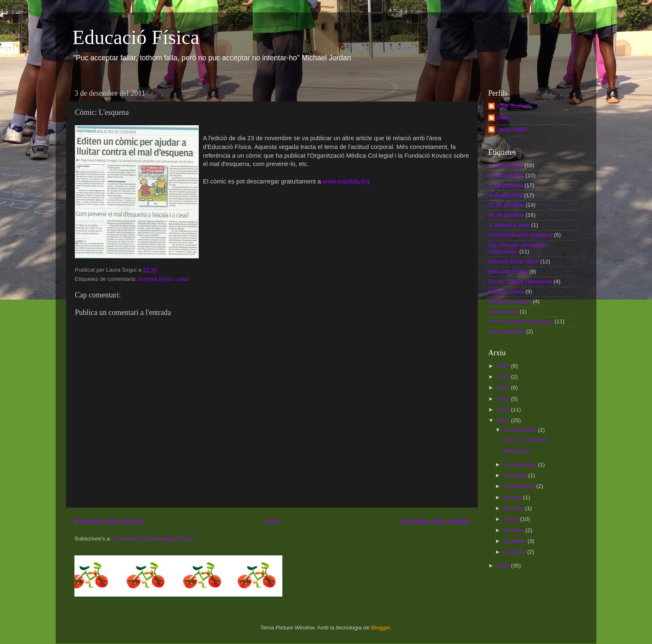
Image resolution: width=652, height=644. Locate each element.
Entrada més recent (109, 521)
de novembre (521, 464)
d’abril (512, 519)
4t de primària (505, 195)
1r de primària (505, 165)
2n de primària (506, 175)
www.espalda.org (346, 181)
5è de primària (506, 205)
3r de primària (505, 185)
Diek (502, 118)
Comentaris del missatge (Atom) (153, 539)
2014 (504, 388)
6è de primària (506, 215)
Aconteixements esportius (520, 235)
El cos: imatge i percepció (520, 281)
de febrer (516, 541)
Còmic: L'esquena (525, 440)
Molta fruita (516, 451)
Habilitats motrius (510, 301)
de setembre (520, 486)
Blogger (380, 628)
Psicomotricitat (506, 331)
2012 (504, 410)
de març (515, 530)
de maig (514, 508)
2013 (504, 399)
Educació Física (136, 37)
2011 (504, 420)
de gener (515, 552)
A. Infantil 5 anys (509, 225)
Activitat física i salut (163, 279)
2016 (504, 377)
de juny (513, 497)
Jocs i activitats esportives (521, 321)
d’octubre (516, 475)
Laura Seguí (512, 129)
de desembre (521, 430)
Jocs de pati (503, 311)
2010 (504, 566)
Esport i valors (506, 291)
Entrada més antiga (435, 521)
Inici (272, 521)
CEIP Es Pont (514, 106)
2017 (504, 366)
